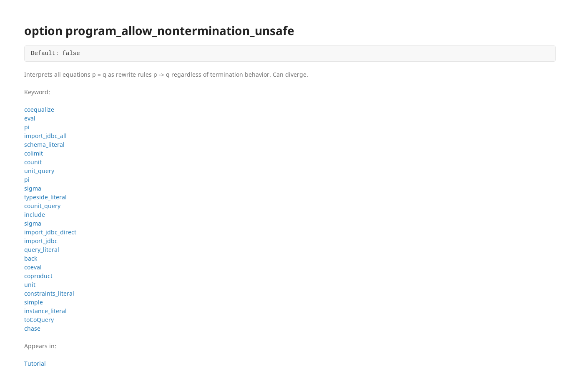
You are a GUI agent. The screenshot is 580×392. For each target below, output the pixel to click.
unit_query (39, 171)
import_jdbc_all (45, 136)
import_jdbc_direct (50, 232)
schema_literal (44, 144)
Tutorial (35, 363)
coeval (33, 267)
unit (30, 285)
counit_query (42, 206)
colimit (34, 153)
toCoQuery (39, 320)
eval (30, 118)
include (35, 215)
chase (32, 328)
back (31, 258)
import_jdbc (41, 241)
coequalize (39, 109)
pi (27, 127)
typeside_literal (45, 197)
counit (33, 162)
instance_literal (45, 311)
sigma (33, 188)
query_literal (42, 250)
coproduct (38, 276)
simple (34, 302)
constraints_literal (49, 293)
